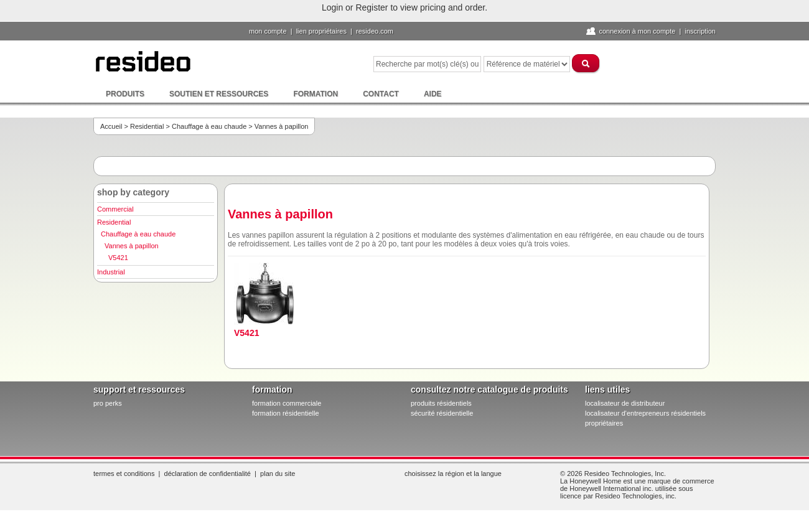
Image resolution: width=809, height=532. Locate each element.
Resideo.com (375, 31)
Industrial (111, 272)
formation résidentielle (286, 413)
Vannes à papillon (132, 246)
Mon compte (268, 31)
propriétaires (604, 423)
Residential (147, 126)
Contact (381, 94)
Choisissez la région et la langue (453, 474)
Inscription (700, 31)
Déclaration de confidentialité (208, 474)
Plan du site (278, 474)
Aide (433, 94)
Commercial (115, 209)
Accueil (111, 126)
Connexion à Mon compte (637, 31)
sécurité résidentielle (442, 413)
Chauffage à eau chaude (209, 126)
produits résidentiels (441, 403)
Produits (125, 94)
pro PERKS (108, 403)
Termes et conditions (124, 474)
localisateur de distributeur (625, 403)
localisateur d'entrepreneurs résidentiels (645, 413)
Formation (316, 94)
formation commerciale (287, 403)
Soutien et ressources (219, 94)
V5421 (118, 258)
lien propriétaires (321, 31)
